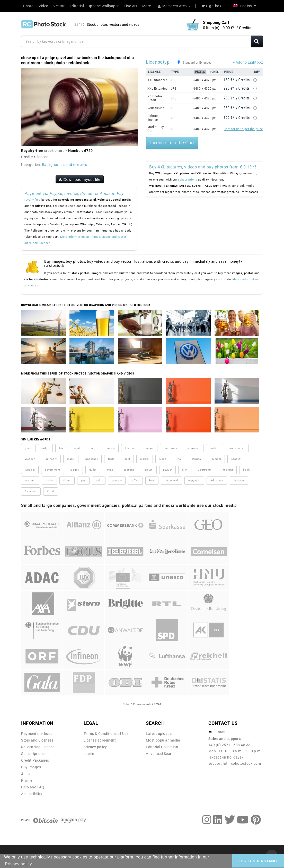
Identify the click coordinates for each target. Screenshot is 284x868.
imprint (90, 754)
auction (215, 448)
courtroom (171, 448)
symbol (216, 459)
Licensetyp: (158, 62)
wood (163, 459)
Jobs (25, 774)
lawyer (150, 448)
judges (75, 470)
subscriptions (188, 180)
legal (77, 448)
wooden (30, 459)
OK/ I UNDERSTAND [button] (258, 861)
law (61, 448)
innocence (91, 459)
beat (152, 480)
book (246, 470)
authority (51, 459)
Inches (214, 72)
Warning (30, 480)
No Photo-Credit (155, 98)
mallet (71, 459)
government (53, 470)
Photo (28, 6)
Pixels (200, 72)
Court (51, 491)
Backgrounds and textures (65, 165)
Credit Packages (35, 760)
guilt (127, 459)
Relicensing (156, 108)
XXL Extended (158, 88)
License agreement (100, 740)
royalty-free (32, 200)
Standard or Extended (197, 63)
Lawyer (167, 470)
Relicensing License (38, 747)
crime (110, 470)
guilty (93, 470)
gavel (28, 448)
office (135, 480)
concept (236, 459)
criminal (197, 459)
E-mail (220, 732)
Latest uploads (159, 734)
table (111, 459)
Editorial (77, 6)
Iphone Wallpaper (104, 6)
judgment (194, 448)
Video (43, 6)
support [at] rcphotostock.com (235, 763)
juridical (30, 470)
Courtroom (205, 470)
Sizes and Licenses (37, 740)
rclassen (41, 157)
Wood (67, 480)
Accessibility (32, 794)
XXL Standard (157, 80)
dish (185, 470)
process (117, 480)
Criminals (31, 491)
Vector (59, 6)
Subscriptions (33, 754)
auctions (129, 470)
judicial (145, 459)
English (245, 6)
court (93, 448)
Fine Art (130, 6)
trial (179, 459)
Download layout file (80, 179)
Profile (27, 780)
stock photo (55, 151)
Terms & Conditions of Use (106, 734)
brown (149, 470)
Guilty (49, 480)
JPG (174, 80)
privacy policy (95, 747)
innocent (227, 470)
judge (46, 448)
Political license (153, 118)
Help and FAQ (33, 787)
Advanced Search (161, 754)
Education (217, 480)
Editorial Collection (162, 747)
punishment (237, 448)
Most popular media (163, 740)
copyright (194, 480)
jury (83, 480)
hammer (130, 448)
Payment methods (37, 734)
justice (111, 448)
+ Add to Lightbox (248, 62)
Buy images (31, 767)
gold (99, 480)
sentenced (171, 480)
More (147, 6)
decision (239, 480)
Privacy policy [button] (18, 864)
